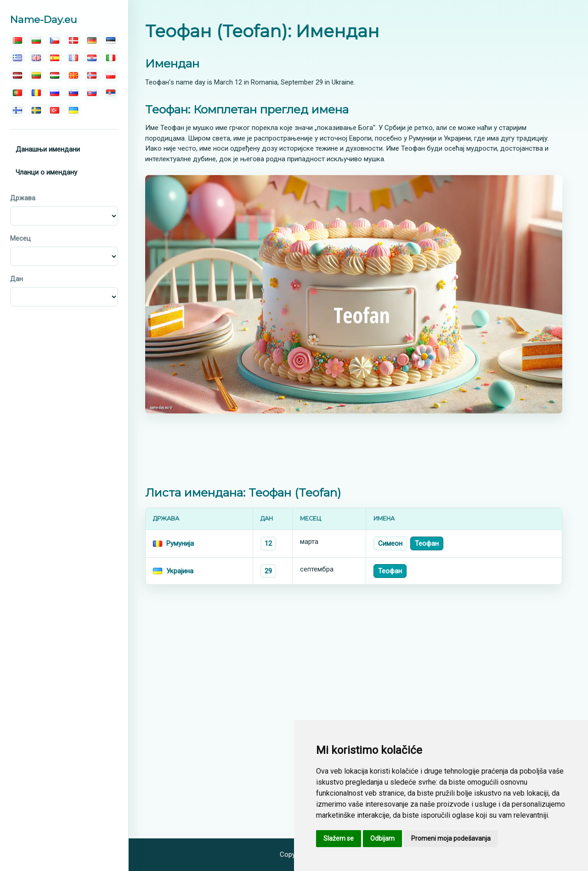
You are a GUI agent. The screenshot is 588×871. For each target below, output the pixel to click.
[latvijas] (18, 75)
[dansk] (74, 40)
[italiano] (111, 58)
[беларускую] (18, 40)
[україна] (74, 110)
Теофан (427, 543)
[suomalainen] (18, 110)
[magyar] (55, 75)
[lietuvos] (37, 75)
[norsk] (92, 75)
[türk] (55, 110)
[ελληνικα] (18, 58)
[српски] (111, 93)
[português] (18, 93)
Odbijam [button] (382, 838)
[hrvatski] (92, 58)
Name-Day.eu (44, 19)
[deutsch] (92, 40)
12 (268, 543)
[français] (74, 58)
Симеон (390, 543)
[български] (37, 40)
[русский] (55, 93)
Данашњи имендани (48, 149)
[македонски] (74, 75)
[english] (37, 58)
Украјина (180, 571)
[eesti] (111, 40)
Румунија (180, 543)
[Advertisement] (354, 450)
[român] (37, 93)
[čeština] (55, 40)
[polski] (111, 75)
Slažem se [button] (339, 838)
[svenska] (37, 110)
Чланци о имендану (46, 172)
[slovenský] (92, 93)
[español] (55, 58)
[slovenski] (74, 93)
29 (268, 571)
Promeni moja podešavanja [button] (451, 838)
